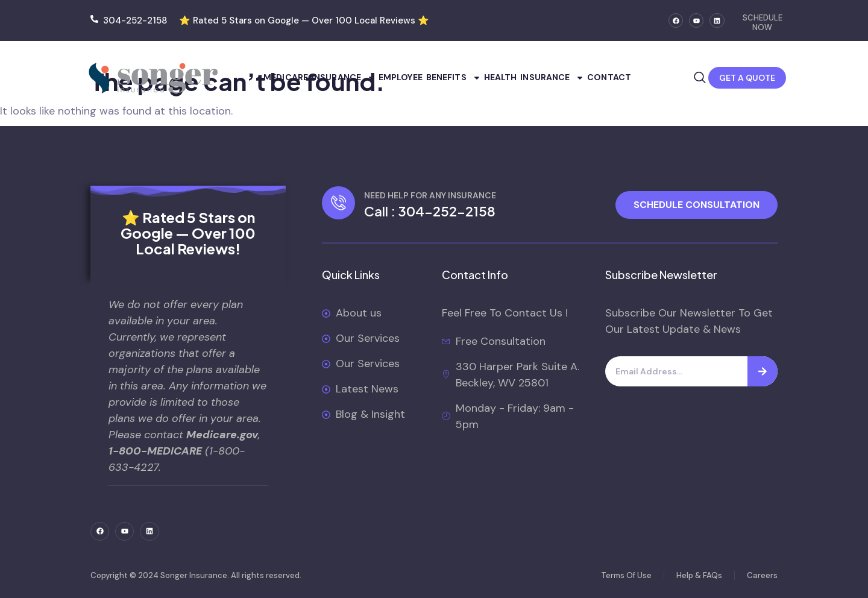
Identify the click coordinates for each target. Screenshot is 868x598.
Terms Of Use (626, 575)
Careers (762, 575)
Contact (609, 77)
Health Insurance (534, 78)
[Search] (763, 371)
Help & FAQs (699, 575)
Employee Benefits (430, 78)
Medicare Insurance (319, 78)
